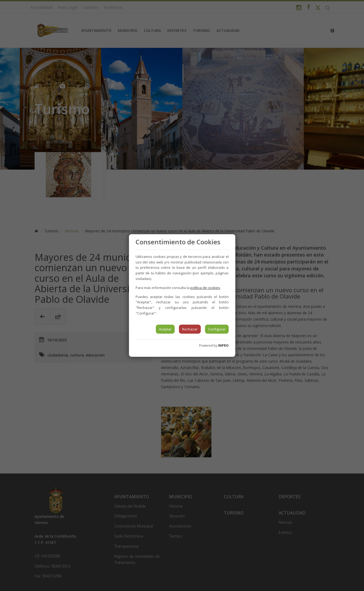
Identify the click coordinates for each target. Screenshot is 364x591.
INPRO (223, 345)
